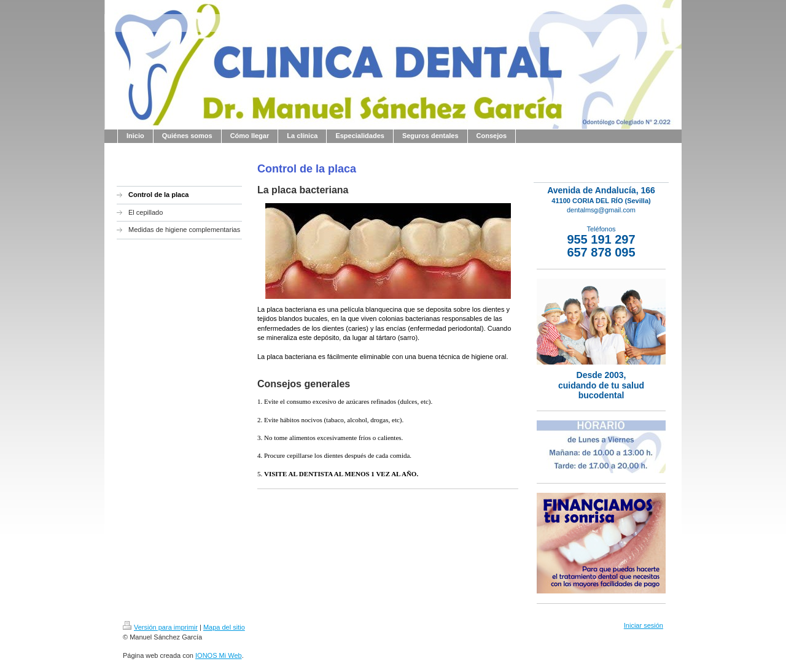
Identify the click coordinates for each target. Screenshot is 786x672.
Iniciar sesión (644, 625)
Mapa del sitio (224, 627)
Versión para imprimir (160, 627)
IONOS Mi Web (219, 655)
